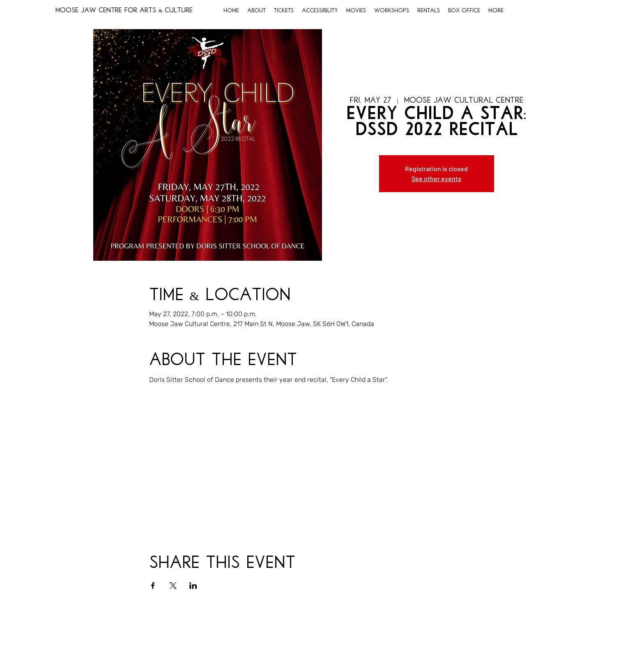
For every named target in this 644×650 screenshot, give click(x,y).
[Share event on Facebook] (153, 586)
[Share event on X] (173, 586)
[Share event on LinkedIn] (193, 586)
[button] (256, 11)
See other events (436, 178)
